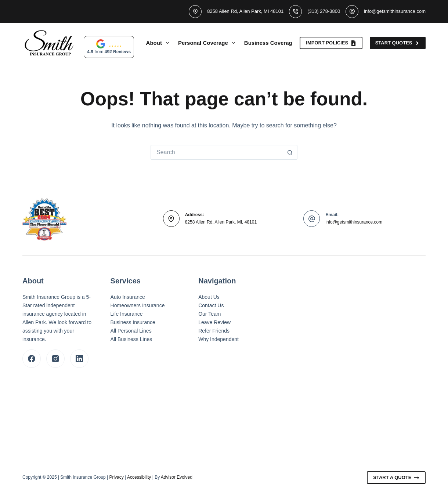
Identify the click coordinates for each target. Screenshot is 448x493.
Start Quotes (398, 43)
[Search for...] (217, 152)
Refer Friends (214, 331)
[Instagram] (55, 359)
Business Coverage (275, 43)
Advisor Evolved (177, 477)
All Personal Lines (131, 331)
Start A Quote (396, 478)
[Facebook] (32, 359)
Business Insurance (133, 322)
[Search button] (290, 152)
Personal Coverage (208, 43)
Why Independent (218, 339)
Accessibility (139, 477)
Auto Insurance (128, 297)
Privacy (117, 477)
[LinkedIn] (79, 359)
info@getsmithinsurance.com (395, 11)
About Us (209, 297)
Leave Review (214, 322)
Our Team (209, 314)
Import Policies (331, 43)
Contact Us (211, 305)
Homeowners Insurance (138, 305)
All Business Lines (131, 339)
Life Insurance (127, 314)
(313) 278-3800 (324, 11)
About (159, 43)
